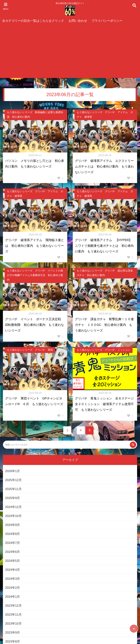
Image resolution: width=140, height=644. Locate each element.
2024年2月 (12, 588)
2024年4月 (12, 570)
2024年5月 (12, 561)
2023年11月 (13, 615)
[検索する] (133, 445)
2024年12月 (13, 507)
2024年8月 (12, 534)
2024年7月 (12, 543)
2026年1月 (12, 471)
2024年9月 (12, 525)
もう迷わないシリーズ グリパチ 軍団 (30, 350)
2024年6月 (12, 552)
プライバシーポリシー (107, 21)
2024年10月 (13, 516)
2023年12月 (13, 606)
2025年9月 (12, 498)
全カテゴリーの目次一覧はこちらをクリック (33, 21)
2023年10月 (13, 624)
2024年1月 (12, 597)
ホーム (12, 85)
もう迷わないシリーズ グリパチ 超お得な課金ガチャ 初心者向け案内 (105, 273)
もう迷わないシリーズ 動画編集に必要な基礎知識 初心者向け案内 (35, 115)
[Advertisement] (70, 52)
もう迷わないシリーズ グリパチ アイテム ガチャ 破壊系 (105, 115)
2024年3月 (12, 579)
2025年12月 (13, 480)
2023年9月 (12, 633)
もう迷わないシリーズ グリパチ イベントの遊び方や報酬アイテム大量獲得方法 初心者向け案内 (35, 275)
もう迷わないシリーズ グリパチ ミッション (104, 350)
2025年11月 (13, 489)
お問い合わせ (78, 21)
